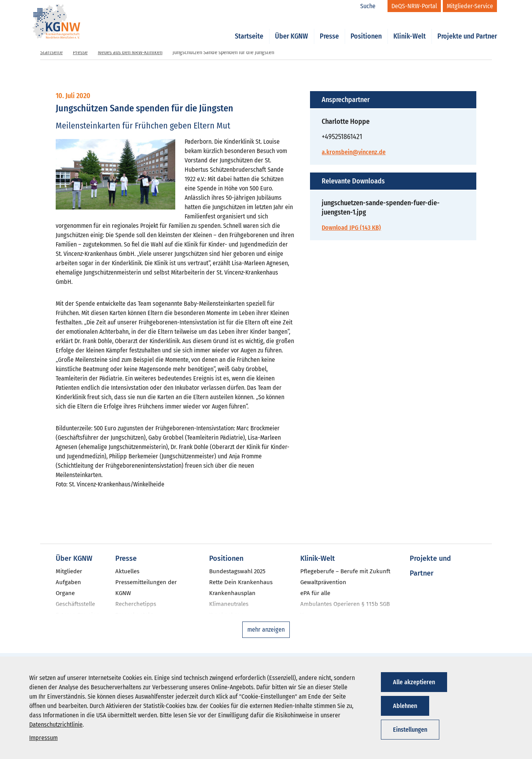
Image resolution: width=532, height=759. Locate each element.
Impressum (43, 738)
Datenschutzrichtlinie (56, 725)
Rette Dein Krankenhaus (241, 582)
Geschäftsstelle (75, 604)
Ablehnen (405, 706)
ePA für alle (315, 593)
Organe (65, 593)
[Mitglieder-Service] (470, 6)
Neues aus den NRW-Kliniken (130, 52)
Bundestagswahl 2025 (237, 571)
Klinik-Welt (410, 28)
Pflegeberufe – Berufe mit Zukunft (345, 571)
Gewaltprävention (323, 582)
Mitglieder (69, 571)
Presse (329, 28)
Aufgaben (68, 582)
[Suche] (372, 6)
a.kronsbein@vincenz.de (354, 152)
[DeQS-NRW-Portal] (414, 6)
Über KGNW (292, 28)
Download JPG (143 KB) (351, 228)
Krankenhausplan (232, 593)
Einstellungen (410, 730)
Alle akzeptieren (414, 682)
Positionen (366, 28)
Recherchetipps (136, 604)
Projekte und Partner (467, 28)
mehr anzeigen (266, 630)
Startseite (249, 28)
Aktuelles (127, 571)
